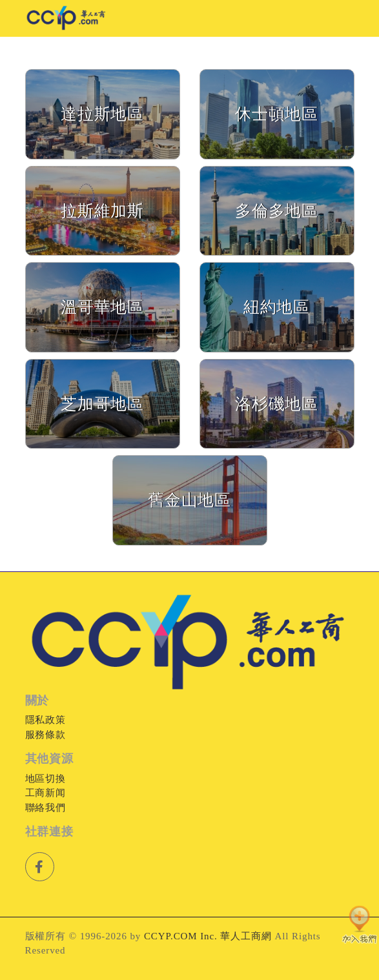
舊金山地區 (190, 500)
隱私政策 (46, 720)
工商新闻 (46, 793)
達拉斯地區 (103, 114)
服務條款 (46, 735)
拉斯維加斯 (103, 211)
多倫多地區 (277, 211)
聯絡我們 (46, 808)
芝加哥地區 (103, 404)
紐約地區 (277, 307)
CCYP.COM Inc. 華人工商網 (208, 936)
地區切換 (46, 779)
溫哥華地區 (103, 307)
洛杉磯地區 (277, 404)
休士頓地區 (277, 114)
